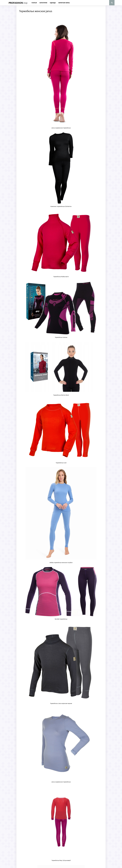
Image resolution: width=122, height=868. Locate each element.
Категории (43, 3)
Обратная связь (64, 3)
